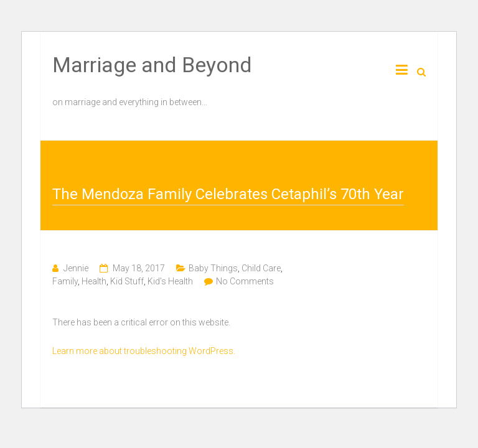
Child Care (261, 268)
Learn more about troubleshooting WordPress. (144, 351)
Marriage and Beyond (152, 65)
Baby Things (213, 268)
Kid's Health (170, 281)
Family (65, 281)
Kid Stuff (127, 281)
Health (94, 281)
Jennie (76, 268)
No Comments (245, 281)
